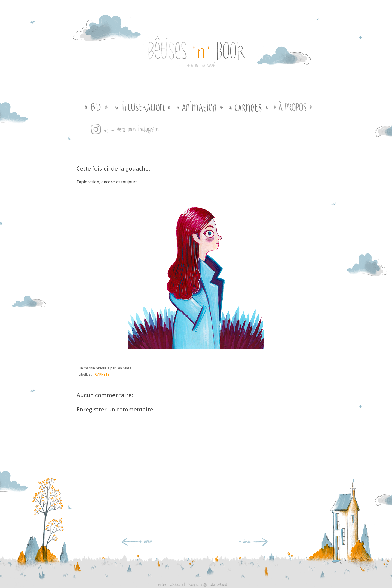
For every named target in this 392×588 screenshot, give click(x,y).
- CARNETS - (102, 375)
